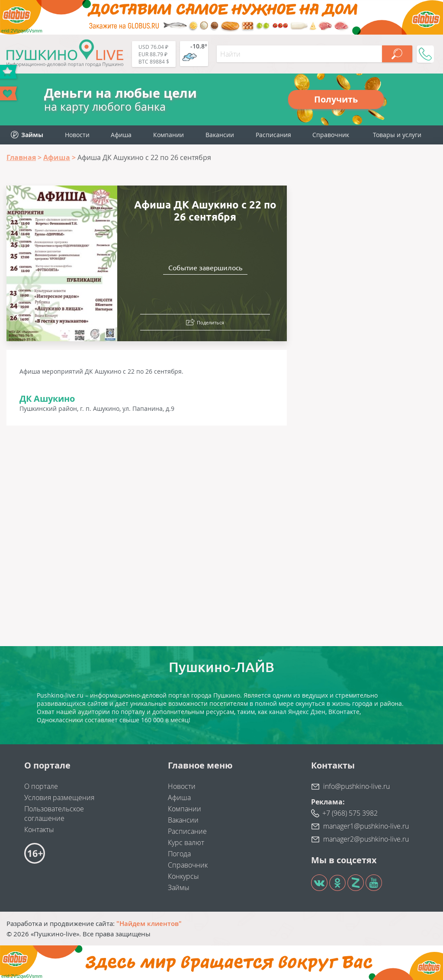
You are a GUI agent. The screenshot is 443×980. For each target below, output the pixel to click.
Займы (179, 887)
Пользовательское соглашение (54, 813)
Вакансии (220, 135)
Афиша (121, 135)
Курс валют (186, 842)
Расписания (273, 135)
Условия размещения (59, 797)
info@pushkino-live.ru (356, 786)
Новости (77, 135)
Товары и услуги (397, 135)
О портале (41, 786)
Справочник (331, 135)
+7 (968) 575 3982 (350, 813)
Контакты (39, 829)
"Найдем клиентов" (149, 923)
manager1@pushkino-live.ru (366, 826)
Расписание (187, 831)
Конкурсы (183, 876)
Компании (169, 135)
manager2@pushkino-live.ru (366, 839)
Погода (179, 854)
